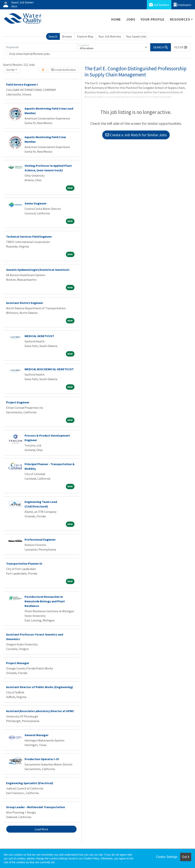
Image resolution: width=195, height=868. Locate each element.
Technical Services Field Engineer (29, 236)
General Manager (36, 735)
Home (116, 19)
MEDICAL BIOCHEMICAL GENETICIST (49, 369)
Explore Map (85, 36)
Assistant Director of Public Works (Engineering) (40, 687)
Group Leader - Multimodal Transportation (36, 807)
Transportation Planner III (24, 563)
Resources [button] (180, 19)
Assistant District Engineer (25, 303)
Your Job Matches (110, 36)
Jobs (131, 19)
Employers (182, 5)
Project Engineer (18, 402)
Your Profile (153, 19)
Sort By (10, 70)
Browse (67, 36)
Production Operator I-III (42, 759)
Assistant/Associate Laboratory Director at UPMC (40, 711)
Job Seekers (159, 5)
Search (53, 36)
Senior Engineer (36, 203)
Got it (186, 857)
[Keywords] (41, 47)
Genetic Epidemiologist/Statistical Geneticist (38, 270)
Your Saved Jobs (136, 36)
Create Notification (64, 70)
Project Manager (18, 663)
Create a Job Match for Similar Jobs (136, 135)
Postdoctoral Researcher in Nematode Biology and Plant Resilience (45, 601)
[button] (181, 47)
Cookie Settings (167, 857)
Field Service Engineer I (22, 84)
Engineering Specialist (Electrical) (30, 783)
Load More (41, 829)
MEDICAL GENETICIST (39, 336)
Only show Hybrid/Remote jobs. (30, 54)
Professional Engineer (40, 539)
